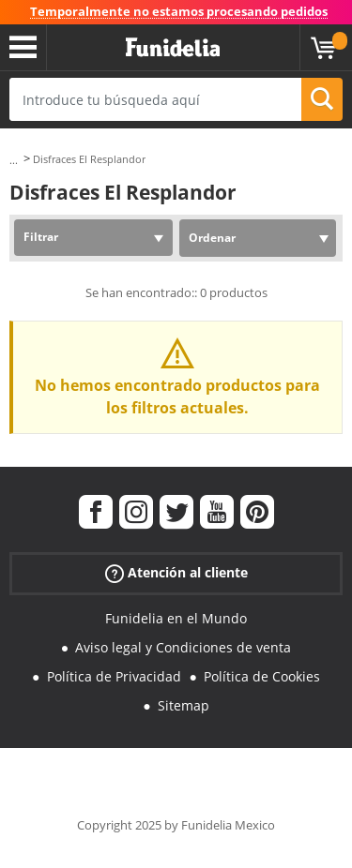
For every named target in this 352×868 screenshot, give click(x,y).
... (14, 160)
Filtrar (41, 237)
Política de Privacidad (114, 676)
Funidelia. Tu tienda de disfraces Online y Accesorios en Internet (173, 48)
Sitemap (184, 705)
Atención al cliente (176, 573)
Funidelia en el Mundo (176, 618)
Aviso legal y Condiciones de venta (183, 647)
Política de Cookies (262, 676)
